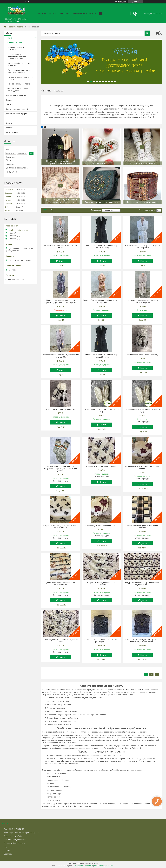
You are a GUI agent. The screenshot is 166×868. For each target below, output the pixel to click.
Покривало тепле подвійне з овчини (101, 466)
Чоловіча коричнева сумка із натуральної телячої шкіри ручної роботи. (142, 641)
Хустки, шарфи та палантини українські (20, 64)
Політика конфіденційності (17, 109)
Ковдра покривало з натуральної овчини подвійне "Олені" (142, 584)
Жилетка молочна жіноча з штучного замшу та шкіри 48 (142, 301)
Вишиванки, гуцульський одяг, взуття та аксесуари (21, 71)
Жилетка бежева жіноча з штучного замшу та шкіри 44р (101, 301)
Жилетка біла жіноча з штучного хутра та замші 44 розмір (142, 247)
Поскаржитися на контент (83, 866)
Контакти (10, 105)
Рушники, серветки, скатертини (16, 48)
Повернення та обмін (13, 836)
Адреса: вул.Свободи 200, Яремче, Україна (21, 833)
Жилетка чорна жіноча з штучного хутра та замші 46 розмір (101, 247)
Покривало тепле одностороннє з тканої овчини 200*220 (60, 527)
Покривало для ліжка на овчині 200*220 (101, 526)
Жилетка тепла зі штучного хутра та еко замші (60, 247)
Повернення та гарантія (85, 13)
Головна (42, 13)
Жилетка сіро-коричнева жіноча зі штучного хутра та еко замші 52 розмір (60, 301)
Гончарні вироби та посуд (19, 84)
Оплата (53, 13)
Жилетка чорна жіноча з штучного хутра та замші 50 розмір (101, 356)
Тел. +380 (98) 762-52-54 (14, 829)
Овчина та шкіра (15, 43)
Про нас (9, 100)
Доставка (65, 13)
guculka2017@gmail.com (18, 230)
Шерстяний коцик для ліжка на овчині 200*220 (142, 527)
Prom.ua (95, 863)
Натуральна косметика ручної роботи (21, 78)
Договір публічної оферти (16, 114)
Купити (62, 261)
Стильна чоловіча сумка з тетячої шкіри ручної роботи (101, 641)
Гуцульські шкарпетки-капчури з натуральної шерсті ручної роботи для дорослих (60, 469)
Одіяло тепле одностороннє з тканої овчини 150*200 (60, 584)
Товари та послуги (16, 27)
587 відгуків (122, 2)
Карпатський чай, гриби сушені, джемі (18, 90)
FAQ (7, 118)
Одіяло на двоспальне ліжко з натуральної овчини (60, 641)
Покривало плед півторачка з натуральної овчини (142, 467)
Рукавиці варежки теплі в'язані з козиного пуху (101, 410)
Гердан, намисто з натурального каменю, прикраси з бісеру (17, 56)
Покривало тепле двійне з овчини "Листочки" (101, 584)
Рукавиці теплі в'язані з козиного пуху (142, 355)
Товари (9, 38)
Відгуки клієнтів (12, 132)
